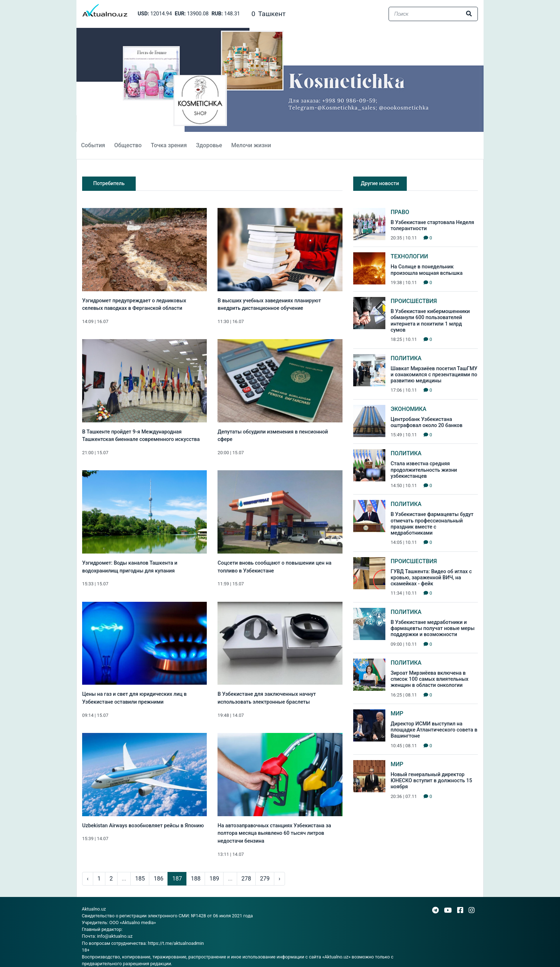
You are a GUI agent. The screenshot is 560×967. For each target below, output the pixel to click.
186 (158, 879)
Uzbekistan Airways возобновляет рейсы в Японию (143, 826)
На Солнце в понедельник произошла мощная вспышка (427, 270)
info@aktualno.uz (115, 936)
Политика (406, 358)
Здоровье (209, 145)
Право (400, 212)
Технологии (409, 256)
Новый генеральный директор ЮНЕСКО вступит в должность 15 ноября (431, 781)
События (93, 145)
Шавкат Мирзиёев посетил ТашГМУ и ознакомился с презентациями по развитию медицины (434, 375)
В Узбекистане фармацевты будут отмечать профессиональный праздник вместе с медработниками (432, 524)
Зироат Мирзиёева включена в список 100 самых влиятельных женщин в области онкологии (430, 679)
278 (246, 879)
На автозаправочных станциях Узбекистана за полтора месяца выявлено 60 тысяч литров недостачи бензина (274, 833)
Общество (128, 145)
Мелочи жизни (251, 145)
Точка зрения (169, 145)
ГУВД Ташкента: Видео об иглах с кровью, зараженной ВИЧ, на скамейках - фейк (431, 578)
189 (214, 879)
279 (265, 879)
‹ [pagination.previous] (88, 879)
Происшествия (414, 301)
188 (196, 879)
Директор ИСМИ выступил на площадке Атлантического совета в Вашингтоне (434, 730)
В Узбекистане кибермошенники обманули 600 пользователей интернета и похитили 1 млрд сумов (430, 321)
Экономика (409, 409)
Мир (397, 713)
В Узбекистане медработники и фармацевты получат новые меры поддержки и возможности (433, 629)
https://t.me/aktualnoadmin (176, 943)
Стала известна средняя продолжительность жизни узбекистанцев (424, 470)
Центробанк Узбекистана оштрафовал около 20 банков (427, 422)
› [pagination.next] (279, 879)
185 (140, 879)
